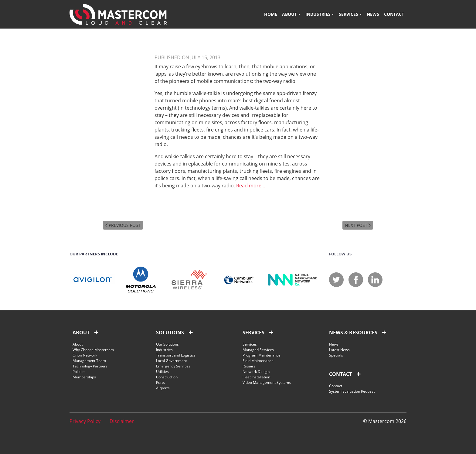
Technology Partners (90, 366)
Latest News (339, 350)
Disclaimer (122, 421)
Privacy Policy (85, 421)
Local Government (172, 361)
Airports (163, 388)
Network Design (256, 372)
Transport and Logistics (176, 355)
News (373, 14)
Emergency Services (173, 366)
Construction (167, 377)
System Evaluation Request (352, 391)
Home (271, 14)
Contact (394, 14)
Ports (160, 382)
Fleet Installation (256, 377)
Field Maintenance (258, 361)
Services (348, 14)
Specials (336, 355)
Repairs (249, 366)
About (289, 14)
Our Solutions (167, 344)
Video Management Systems (267, 382)
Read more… (251, 186)
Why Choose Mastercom (93, 350)
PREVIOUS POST (123, 225)
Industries (318, 14)
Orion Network (85, 355)
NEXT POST (358, 225)
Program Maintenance (262, 355)
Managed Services (258, 350)
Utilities (162, 372)
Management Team (89, 361)
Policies (79, 372)
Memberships (84, 377)
